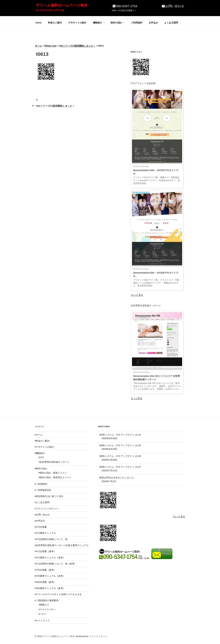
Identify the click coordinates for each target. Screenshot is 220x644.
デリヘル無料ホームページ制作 (62, 5)
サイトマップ (42, 621)
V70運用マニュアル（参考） (50, 576)
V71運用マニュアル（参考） (50, 558)
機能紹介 (99, 23)
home (39, 23)
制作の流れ (118, 23)
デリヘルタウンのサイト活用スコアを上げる (58, 594)
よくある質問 (171, 23)
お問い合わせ (173, 6)
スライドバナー (47, 609)
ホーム (39, 435)
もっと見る (137, 295)
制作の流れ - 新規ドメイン (53, 473)
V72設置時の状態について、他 (51, 539)
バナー (43, 614)
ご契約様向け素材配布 (47, 600)
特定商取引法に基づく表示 (49, 496)
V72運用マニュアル (45, 533)
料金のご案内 (55, 23)
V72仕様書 (41, 527)
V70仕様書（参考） (45, 570)
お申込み (153, 23)
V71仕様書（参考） (45, 551)
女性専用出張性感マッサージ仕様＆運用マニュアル (62, 545)
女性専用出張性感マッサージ (54, 462)
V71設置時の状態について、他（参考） (56, 564)
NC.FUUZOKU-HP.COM (50, 10)
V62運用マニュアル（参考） (50, 588)
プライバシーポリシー (47, 509)
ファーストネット (98, 636)
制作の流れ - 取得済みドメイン (55, 477)
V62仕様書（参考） (45, 582)
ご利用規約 (137, 23)
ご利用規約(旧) (43, 490)
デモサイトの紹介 (77, 23)
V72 (41, 457)
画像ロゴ (44, 605)
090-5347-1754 (125, 6)
